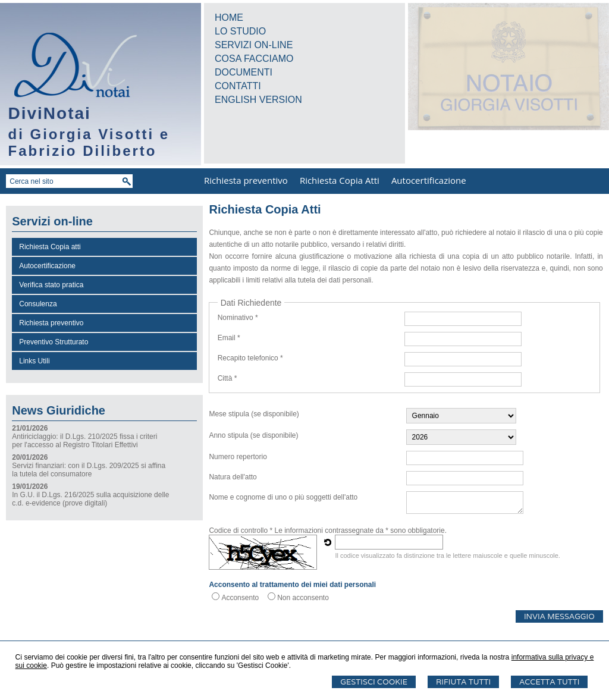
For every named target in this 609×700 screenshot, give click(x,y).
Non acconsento (303, 598)
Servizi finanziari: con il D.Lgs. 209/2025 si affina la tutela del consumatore (89, 470)
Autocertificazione (429, 180)
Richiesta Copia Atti (340, 180)
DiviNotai (50, 113)
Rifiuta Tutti (463, 682)
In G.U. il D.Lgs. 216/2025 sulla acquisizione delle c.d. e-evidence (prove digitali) (90, 499)
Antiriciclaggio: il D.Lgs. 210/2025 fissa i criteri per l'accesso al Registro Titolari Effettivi (84, 441)
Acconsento (240, 598)
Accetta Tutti (549, 682)
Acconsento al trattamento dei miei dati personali (292, 585)
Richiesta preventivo (246, 180)
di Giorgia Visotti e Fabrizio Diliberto (89, 142)
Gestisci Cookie (374, 682)
